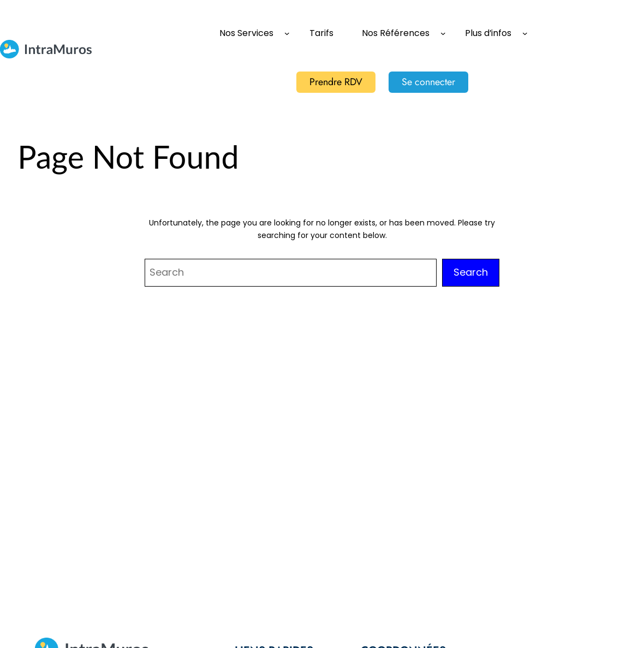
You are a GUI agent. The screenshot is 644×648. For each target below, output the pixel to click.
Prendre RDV (336, 82)
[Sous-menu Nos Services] (287, 33)
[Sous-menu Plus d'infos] (525, 33)
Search (471, 272)
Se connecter (428, 82)
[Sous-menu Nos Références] (443, 33)
